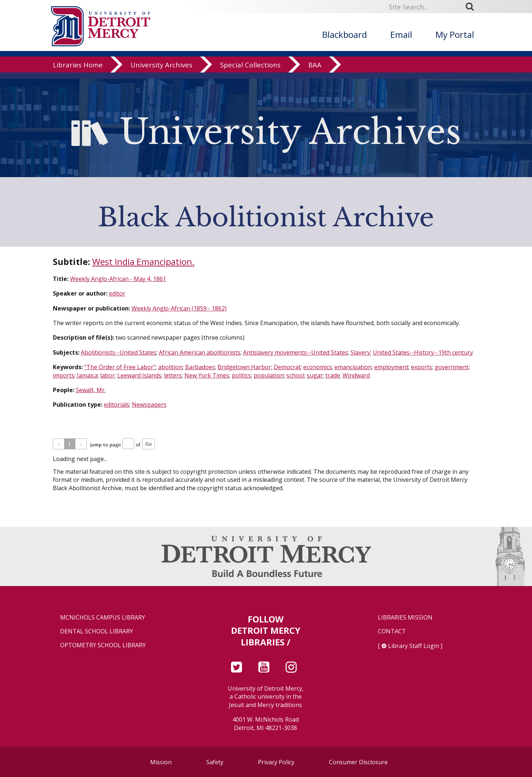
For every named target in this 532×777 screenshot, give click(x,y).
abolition (170, 367)
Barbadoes (200, 367)
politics (241, 375)
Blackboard (345, 34)
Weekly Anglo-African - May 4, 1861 (118, 279)
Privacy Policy (276, 762)
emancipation (353, 367)
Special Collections (250, 71)
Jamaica (87, 375)
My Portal (455, 34)
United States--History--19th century (423, 352)
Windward (356, 375)
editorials (117, 405)
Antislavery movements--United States (296, 352)
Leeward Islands (139, 375)
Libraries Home (78, 71)
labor (107, 375)
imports (64, 375)
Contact (392, 631)
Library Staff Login (414, 646)
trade (333, 375)
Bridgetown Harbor (244, 367)
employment (391, 367)
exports (422, 367)
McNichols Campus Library (103, 618)
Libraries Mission (405, 618)
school (295, 375)
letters (173, 375)
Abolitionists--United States (119, 352)
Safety (215, 762)
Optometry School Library (103, 645)
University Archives (161, 71)
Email (401, 34)
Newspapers (149, 405)
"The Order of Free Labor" (120, 367)
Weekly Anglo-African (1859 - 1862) (179, 308)
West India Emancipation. (143, 261)
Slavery (360, 352)
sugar (315, 375)
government (452, 367)
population (269, 375)
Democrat (287, 367)
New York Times (207, 375)
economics (318, 367)
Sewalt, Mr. (91, 390)
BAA (315, 71)
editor (117, 293)
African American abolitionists (200, 352)
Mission (161, 762)
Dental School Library (97, 631)
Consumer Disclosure (358, 762)
